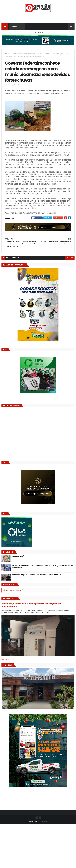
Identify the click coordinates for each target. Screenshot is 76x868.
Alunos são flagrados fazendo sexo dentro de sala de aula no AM (37, 577)
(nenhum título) (18, 558)
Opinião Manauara (13, 592)
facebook (70, 259)
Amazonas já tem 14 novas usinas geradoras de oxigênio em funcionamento (31, 607)
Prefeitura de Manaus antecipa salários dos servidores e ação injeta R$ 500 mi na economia (42, 568)
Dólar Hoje (5, 661)
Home (8, 54)
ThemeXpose (42, 823)
